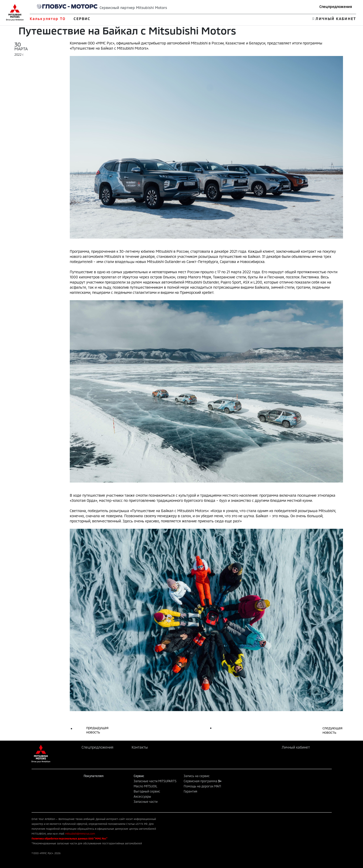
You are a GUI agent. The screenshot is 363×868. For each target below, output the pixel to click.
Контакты (140, 747)
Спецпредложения (336, 7)
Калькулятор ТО (48, 19)
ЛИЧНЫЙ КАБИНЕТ (336, 19)
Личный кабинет (296, 747)
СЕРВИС (82, 19)
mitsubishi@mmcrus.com (80, 834)
